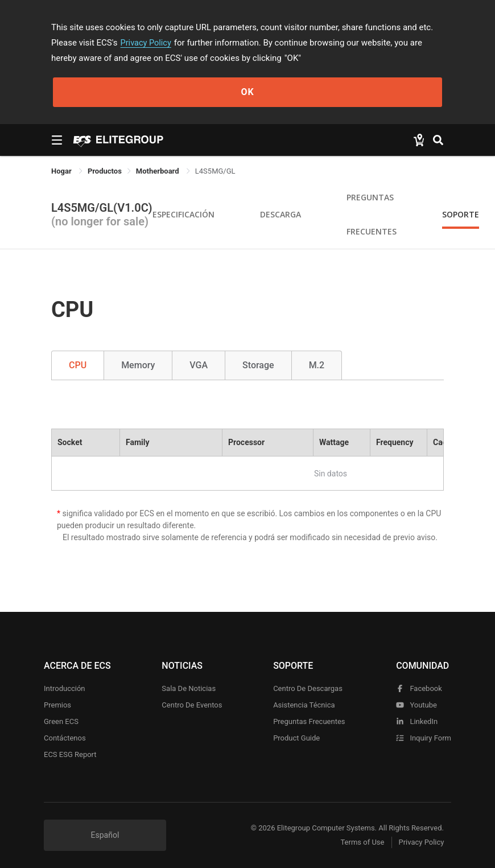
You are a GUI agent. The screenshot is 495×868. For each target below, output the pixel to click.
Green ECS (61, 721)
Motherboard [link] (158, 171)
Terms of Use (358, 843)
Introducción (65, 688)
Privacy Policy (147, 43)
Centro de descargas (308, 688)
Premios (57, 705)
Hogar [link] (62, 171)
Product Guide (296, 738)
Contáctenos (65, 738)
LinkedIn (417, 721)
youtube (416, 705)
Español (105, 835)
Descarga (280, 214)
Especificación (183, 214)
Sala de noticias (189, 688)
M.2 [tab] (317, 365)
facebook (419, 688)
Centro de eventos (192, 705)
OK (247, 92)
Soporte (461, 214)
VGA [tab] (199, 365)
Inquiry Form (424, 738)
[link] (105, 171)
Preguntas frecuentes (309, 721)
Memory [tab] (138, 365)
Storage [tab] (258, 365)
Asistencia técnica (304, 705)
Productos (105, 171)
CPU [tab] (78, 365)
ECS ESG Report (70, 754)
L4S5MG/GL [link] (215, 171)
